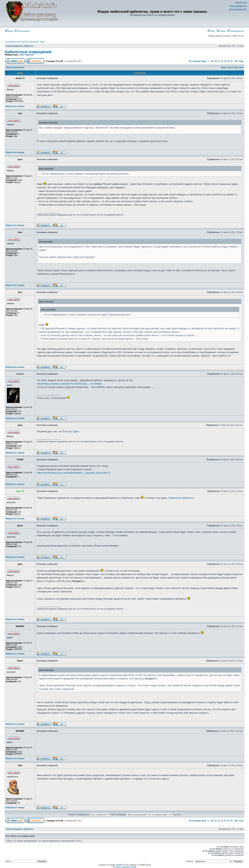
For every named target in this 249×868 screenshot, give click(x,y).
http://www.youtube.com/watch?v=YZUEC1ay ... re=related (69, 384)
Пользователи (236, 31)
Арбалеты (29, 46)
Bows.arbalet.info (238, 10)
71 (219, 61)
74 (228, 61)
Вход (9, 31)
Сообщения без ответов (16, 42)
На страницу (195, 61)
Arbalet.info (241, 3)
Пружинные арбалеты (181, 498)
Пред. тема (226, 67)
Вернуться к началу (15, 106)
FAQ (211, 31)
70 (216, 61)
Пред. (204, 61)
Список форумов (14, 46)
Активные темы (37, 42)
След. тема (238, 67)
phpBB (118, 865)
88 (236, 61)
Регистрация (22, 31)
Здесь (76, 431)
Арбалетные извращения (28, 52)
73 (225, 61)
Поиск (221, 31)
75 (231, 61)
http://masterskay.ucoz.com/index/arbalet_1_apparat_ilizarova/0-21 (74, 473)
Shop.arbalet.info (238, 6)
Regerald (29, 55)
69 (212, 61)
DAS (21, 55)
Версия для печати (15, 67)
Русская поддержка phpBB (124, 867)
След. (241, 61)
